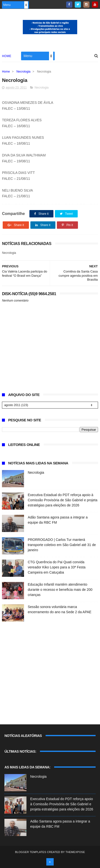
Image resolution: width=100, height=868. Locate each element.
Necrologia (23, 72)
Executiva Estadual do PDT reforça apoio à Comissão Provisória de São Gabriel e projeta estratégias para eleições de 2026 (62, 500)
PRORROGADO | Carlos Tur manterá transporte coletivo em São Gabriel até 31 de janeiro (62, 545)
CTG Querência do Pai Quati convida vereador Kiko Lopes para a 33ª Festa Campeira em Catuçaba (57, 567)
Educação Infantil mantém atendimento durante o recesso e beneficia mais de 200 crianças (60, 590)
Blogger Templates (31, 852)
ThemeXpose (75, 852)
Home (7, 56)
